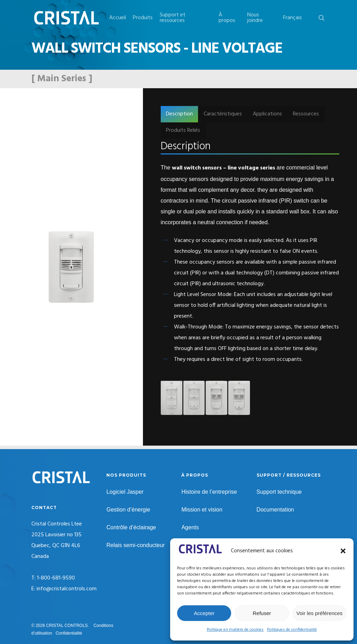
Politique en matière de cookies (235, 630)
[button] (343, 551)
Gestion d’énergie (128, 510)
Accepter (204, 613)
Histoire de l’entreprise (209, 492)
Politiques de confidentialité (292, 630)
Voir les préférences (320, 613)
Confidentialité (69, 633)
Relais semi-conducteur (135, 545)
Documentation (275, 510)
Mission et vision (202, 510)
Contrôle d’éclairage (131, 527)
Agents (190, 527)
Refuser (262, 613)
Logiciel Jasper (125, 492)
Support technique (279, 492)
